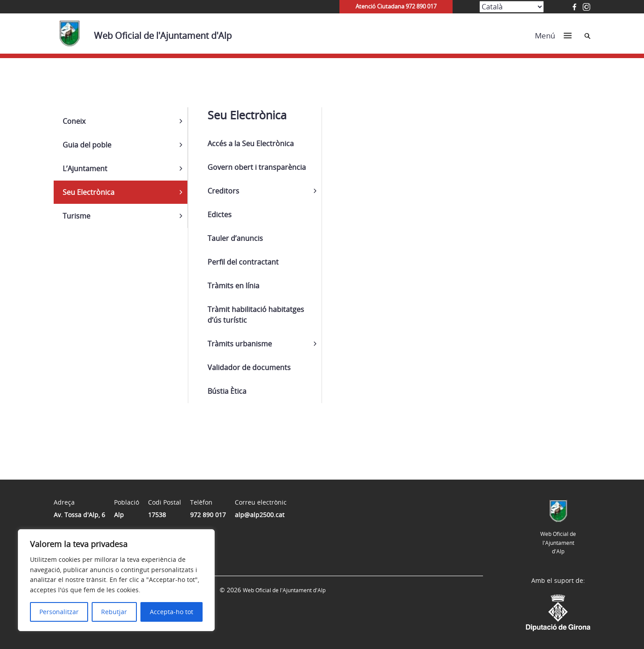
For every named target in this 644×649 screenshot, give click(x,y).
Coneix (74, 121)
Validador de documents (249, 367)
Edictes (220, 215)
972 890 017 (208, 515)
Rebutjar (114, 612)
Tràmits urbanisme (240, 344)
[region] (116, 580)
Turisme (76, 216)
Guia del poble (87, 145)
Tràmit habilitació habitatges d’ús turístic (256, 315)
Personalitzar (59, 612)
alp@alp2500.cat (260, 515)
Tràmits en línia (233, 286)
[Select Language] (512, 7)
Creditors (223, 191)
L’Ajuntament (85, 169)
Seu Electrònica (89, 192)
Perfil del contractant (243, 262)
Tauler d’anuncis (235, 238)
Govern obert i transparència (257, 167)
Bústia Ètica (227, 391)
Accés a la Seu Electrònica (251, 143)
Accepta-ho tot (172, 612)
